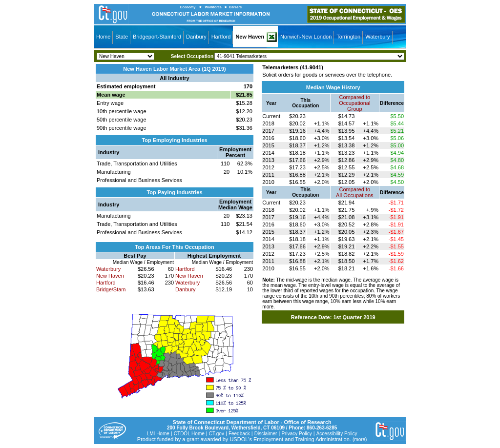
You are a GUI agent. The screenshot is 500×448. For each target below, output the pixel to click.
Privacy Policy (296, 434)
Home (103, 37)
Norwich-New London (306, 37)
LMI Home (158, 434)
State (122, 37)
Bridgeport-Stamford (157, 37)
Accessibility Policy (337, 434)
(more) (360, 439)
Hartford (221, 37)
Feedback (239, 434)
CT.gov (217, 434)
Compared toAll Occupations (354, 192)
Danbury (196, 37)
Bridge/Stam (111, 289)
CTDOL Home (189, 434)
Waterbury (377, 37)
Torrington (348, 37)
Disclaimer (266, 434)
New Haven (250, 37)
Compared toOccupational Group (354, 103)
